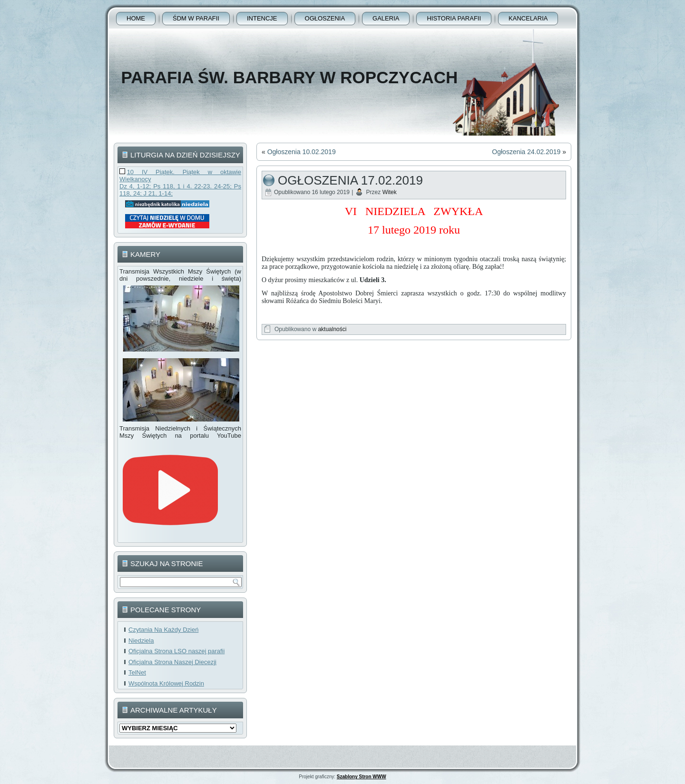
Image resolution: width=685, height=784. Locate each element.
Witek (390, 192)
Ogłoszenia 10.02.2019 (302, 152)
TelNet (137, 672)
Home (136, 18)
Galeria (386, 18)
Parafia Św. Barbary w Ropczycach (289, 77)
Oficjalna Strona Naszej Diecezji (172, 662)
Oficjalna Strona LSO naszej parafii (176, 651)
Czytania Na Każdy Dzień (163, 630)
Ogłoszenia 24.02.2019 (526, 152)
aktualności (332, 329)
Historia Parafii (454, 18)
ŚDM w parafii (196, 18)
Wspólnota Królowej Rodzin (166, 683)
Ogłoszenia (325, 18)
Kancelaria (528, 18)
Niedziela (141, 641)
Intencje (262, 18)
